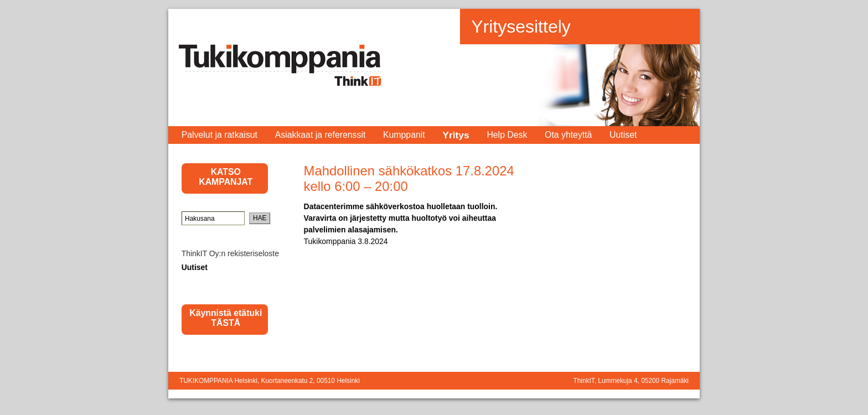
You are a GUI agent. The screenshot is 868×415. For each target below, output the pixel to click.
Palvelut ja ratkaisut (219, 135)
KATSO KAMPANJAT (226, 177)
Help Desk (507, 135)
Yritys (456, 135)
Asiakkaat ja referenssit (321, 135)
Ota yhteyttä (568, 135)
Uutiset (623, 135)
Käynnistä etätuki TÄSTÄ (226, 318)
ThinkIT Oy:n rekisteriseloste (230, 253)
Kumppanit (404, 135)
